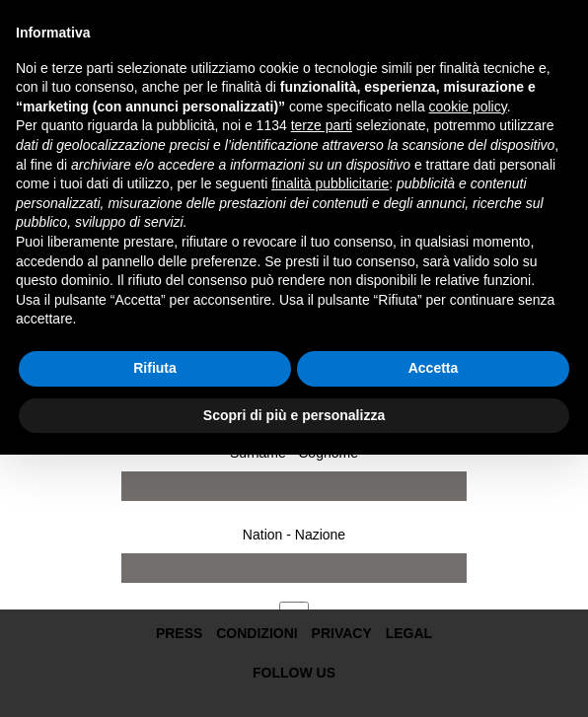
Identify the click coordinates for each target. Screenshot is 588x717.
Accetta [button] (434, 368)
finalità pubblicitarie (330, 183)
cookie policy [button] (468, 107)
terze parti (322, 125)
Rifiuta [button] (155, 368)
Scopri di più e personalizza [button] (294, 415)
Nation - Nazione (294, 535)
